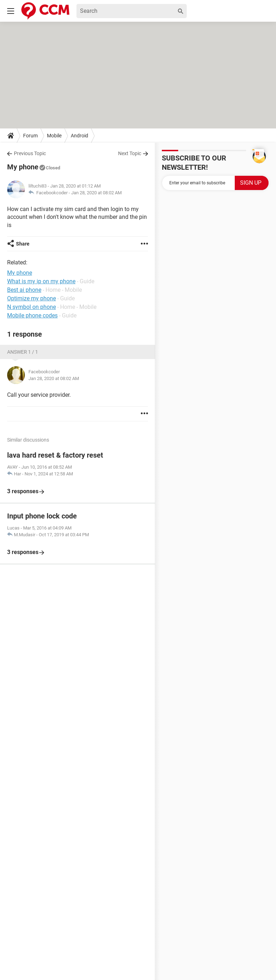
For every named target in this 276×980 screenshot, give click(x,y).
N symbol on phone (31, 307)
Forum (30, 136)
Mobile (54, 136)
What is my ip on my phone (41, 281)
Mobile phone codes (32, 315)
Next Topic (130, 153)
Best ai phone (24, 290)
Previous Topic (30, 153)
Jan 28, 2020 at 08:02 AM (96, 193)
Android (79, 136)
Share (23, 244)
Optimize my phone (31, 298)
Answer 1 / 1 (23, 352)
